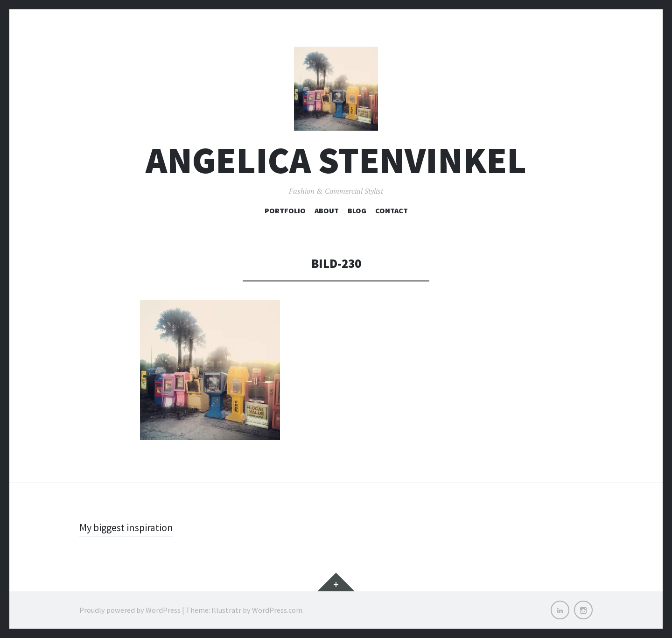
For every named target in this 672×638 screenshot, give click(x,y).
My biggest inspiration (126, 527)
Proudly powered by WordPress (130, 610)
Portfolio (285, 210)
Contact (392, 210)
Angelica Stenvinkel (336, 160)
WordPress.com (277, 610)
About (327, 210)
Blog (357, 210)
